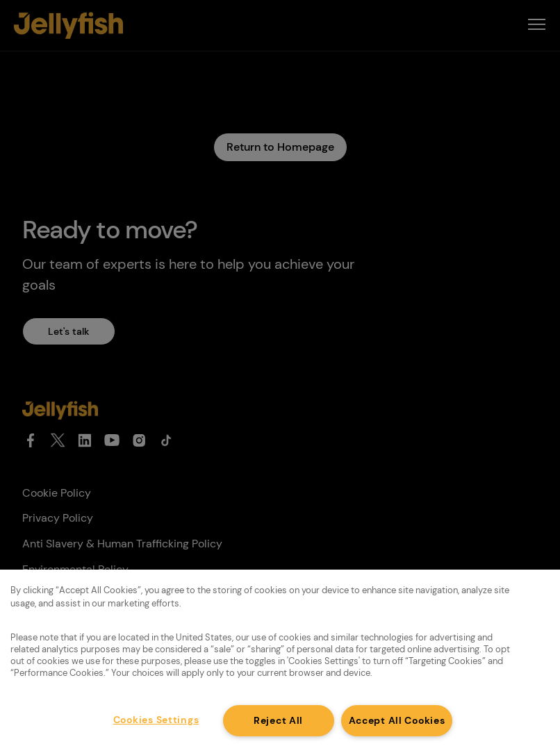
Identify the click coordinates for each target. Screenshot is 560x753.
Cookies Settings (156, 720)
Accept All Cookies (397, 720)
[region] (280, 661)
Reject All (278, 720)
